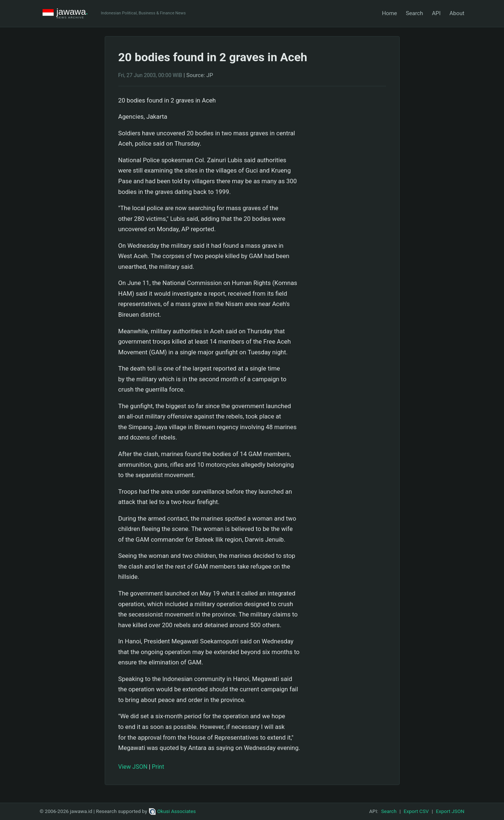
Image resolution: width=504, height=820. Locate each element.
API (436, 13)
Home (390, 13)
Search (415, 13)
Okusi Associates (172, 811)
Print (158, 767)
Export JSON (450, 811)
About (457, 13)
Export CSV (416, 811)
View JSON (133, 767)
